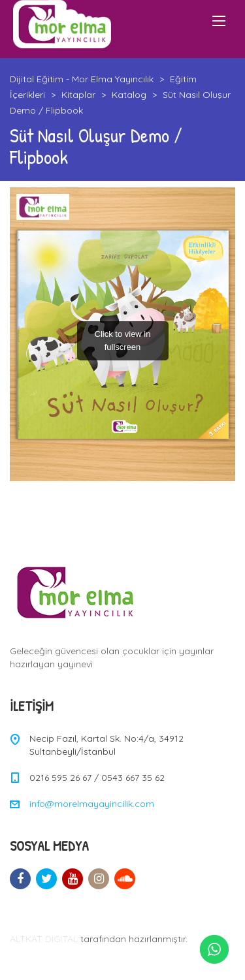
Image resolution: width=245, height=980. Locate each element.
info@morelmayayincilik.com (92, 804)
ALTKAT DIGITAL (44, 939)
